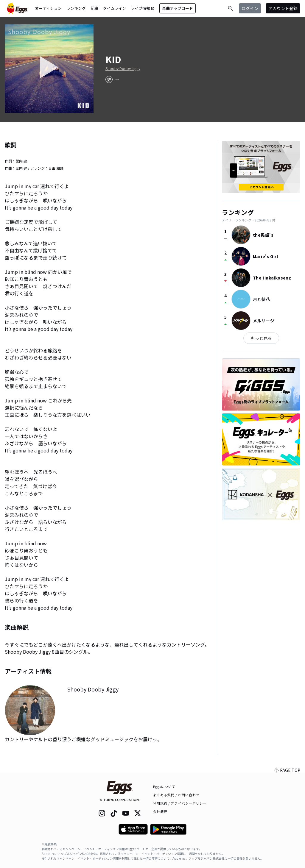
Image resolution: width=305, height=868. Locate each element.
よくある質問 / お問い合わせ (176, 795)
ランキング (76, 8)
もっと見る (261, 338)
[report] (117, 79)
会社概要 (160, 811)
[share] (109, 79)
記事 (94, 8)
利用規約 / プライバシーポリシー (180, 803)
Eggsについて (164, 786)
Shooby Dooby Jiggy (123, 68)
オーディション (48, 8)
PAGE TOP (287, 770)
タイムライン (115, 8)
